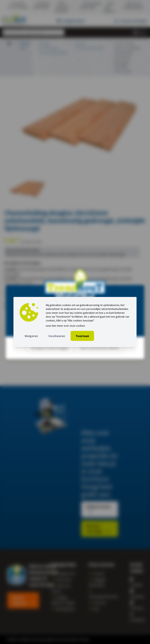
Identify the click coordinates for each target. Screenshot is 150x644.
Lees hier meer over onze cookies (65, 326)
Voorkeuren (57, 336)
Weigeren (31, 336)
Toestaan (82, 336)
